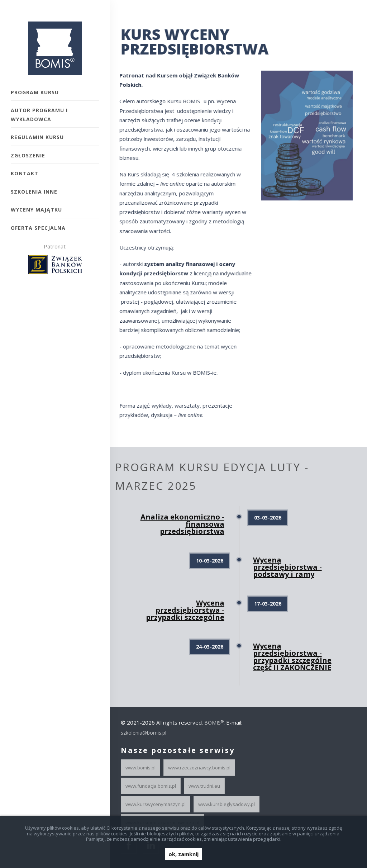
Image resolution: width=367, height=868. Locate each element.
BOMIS (214, 723)
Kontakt (25, 173)
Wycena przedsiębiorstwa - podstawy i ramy (287, 567)
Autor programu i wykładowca (39, 115)
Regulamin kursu (37, 137)
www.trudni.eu (204, 786)
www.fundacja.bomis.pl (151, 786)
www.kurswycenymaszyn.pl (156, 804)
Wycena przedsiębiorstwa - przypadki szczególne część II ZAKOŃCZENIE (292, 657)
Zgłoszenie (28, 155)
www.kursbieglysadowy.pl (227, 804)
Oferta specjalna (38, 228)
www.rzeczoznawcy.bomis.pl (199, 768)
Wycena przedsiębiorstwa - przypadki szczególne (185, 610)
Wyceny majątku (36, 210)
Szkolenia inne (34, 192)
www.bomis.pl (140, 768)
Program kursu (35, 92)
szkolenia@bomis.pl (144, 733)
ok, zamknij (183, 854)
